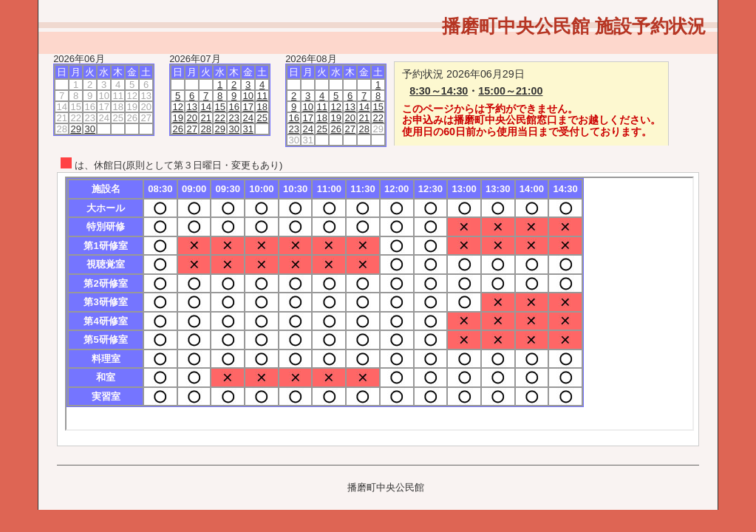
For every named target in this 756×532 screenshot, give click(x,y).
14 (205, 107)
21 (205, 118)
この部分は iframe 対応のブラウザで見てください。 (379, 304)
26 (177, 129)
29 (75, 129)
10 (248, 96)
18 (262, 107)
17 (248, 107)
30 (89, 129)
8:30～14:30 (439, 91)
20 (191, 118)
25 (262, 118)
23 (234, 118)
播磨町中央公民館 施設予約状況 (574, 26)
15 (219, 107)
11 (262, 96)
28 (205, 129)
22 (219, 118)
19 (177, 118)
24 (248, 118)
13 (191, 107)
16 (234, 107)
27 (191, 129)
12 (177, 107)
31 (248, 129)
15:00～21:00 (510, 91)
